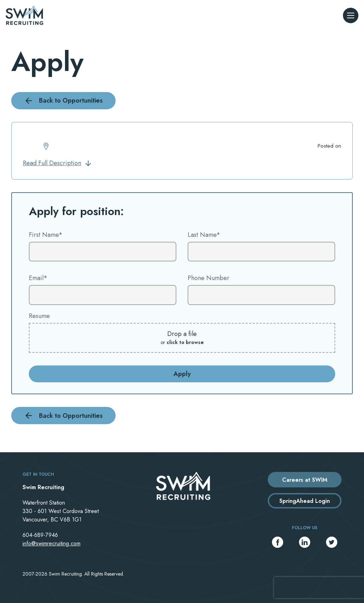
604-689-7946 (40, 535)
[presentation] (319, 588)
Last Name (204, 235)
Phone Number (209, 278)
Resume (39, 316)
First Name (46, 235)
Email (38, 278)
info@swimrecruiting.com (51, 543)
